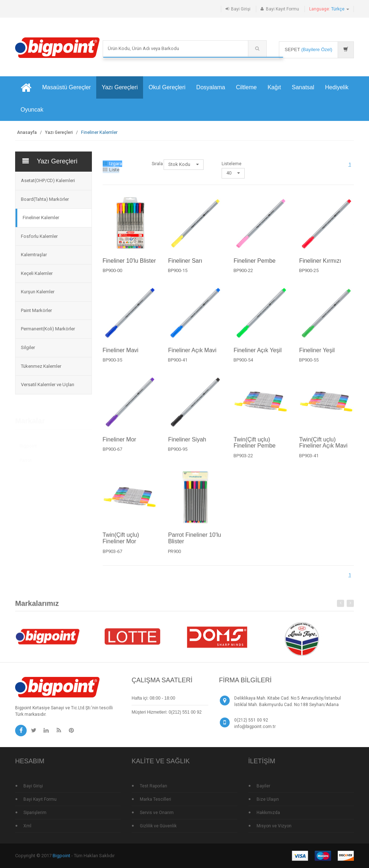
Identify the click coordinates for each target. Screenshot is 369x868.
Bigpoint (28, 444)
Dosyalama (211, 87)
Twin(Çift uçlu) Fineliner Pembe (255, 447)
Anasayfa (27, 132)
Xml (27, 826)
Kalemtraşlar (34, 255)
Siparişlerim (35, 813)
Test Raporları (154, 786)
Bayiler (263, 786)
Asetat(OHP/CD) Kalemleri (48, 180)
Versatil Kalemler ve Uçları (48, 385)
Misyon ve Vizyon (274, 826)
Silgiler (28, 347)
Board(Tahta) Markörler (45, 199)
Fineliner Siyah (187, 444)
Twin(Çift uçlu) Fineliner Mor (121, 543)
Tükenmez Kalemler (41, 366)
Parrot (26, 458)
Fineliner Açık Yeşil (257, 355)
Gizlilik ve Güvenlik (158, 826)
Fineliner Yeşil (317, 355)
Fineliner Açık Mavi (192, 355)
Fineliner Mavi (121, 355)
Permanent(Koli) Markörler (48, 329)
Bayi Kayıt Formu (283, 9)
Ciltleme (246, 87)
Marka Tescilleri (155, 799)
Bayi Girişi (241, 9)
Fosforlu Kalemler (39, 236)
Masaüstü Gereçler (66, 87)
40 (233, 173)
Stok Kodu (184, 164)
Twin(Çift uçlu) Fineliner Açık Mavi (323, 447)
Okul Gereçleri (167, 87)
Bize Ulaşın (268, 799)
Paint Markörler (36, 310)
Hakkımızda (268, 813)
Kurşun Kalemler (38, 292)
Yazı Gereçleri (120, 87)
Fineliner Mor (119, 444)
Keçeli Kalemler (37, 273)
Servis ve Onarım (157, 813)
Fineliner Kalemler (41, 218)
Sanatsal (303, 87)
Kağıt (274, 87)
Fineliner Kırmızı (320, 261)
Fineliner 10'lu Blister (129, 261)
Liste (111, 170)
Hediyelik (337, 87)
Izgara (112, 164)
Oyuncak (32, 110)
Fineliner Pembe (255, 261)
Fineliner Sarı (185, 261)
